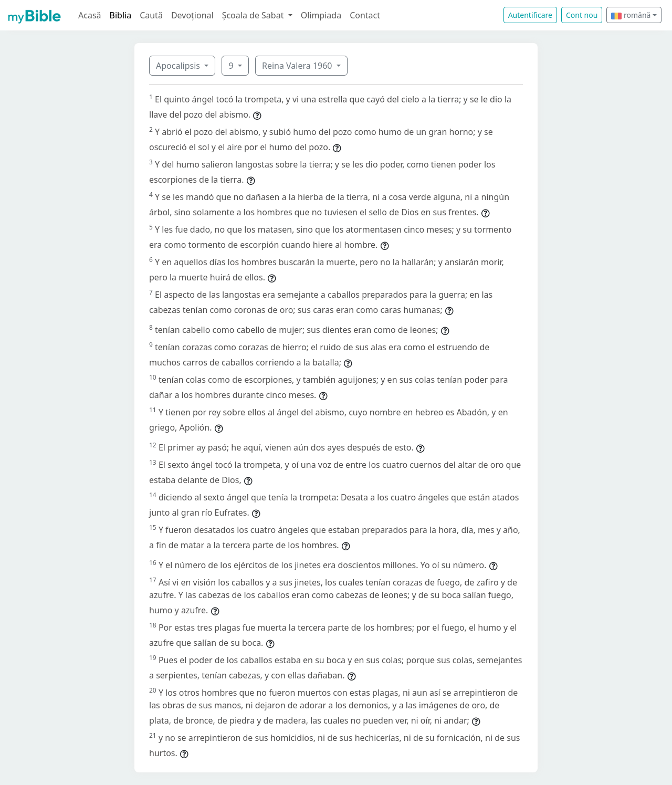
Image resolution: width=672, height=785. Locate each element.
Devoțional (192, 15)
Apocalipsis (179, 66)
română (631, 15)
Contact (365, 15)
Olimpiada (321, 15)
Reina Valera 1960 (298, 66)
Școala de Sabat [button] (254, 15)
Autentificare (530, 15)
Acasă (90, 15)
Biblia (121, 15)
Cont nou (582, 15)
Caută (151, 15)
